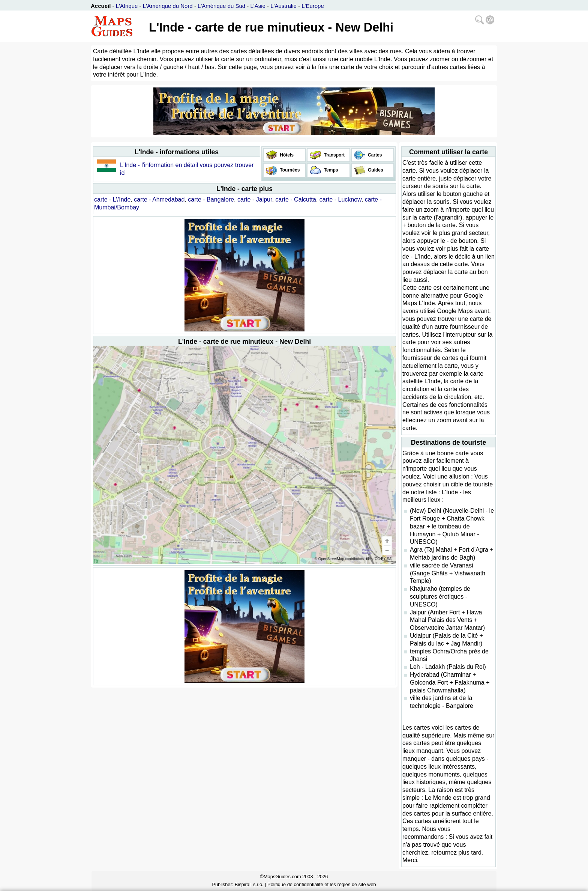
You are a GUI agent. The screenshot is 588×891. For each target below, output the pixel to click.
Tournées (289, 170)
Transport (334, 155)
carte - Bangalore (211, 199)
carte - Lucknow (340, 199)
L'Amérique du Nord (168, 6)
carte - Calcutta (295, 199)
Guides (375, 170)
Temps (330, 170)
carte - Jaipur (255, 199)
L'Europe (313, 6)
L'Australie (283, 6)
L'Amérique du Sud (221, 6)
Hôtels (286, 155)
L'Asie (258, 6)
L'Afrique (127, 6)
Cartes (374, 155)
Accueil (101, 6)
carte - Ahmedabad (159, 199)
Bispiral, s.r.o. (249, 884)
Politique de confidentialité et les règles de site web (322, 884)
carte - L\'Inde (112, 199)
